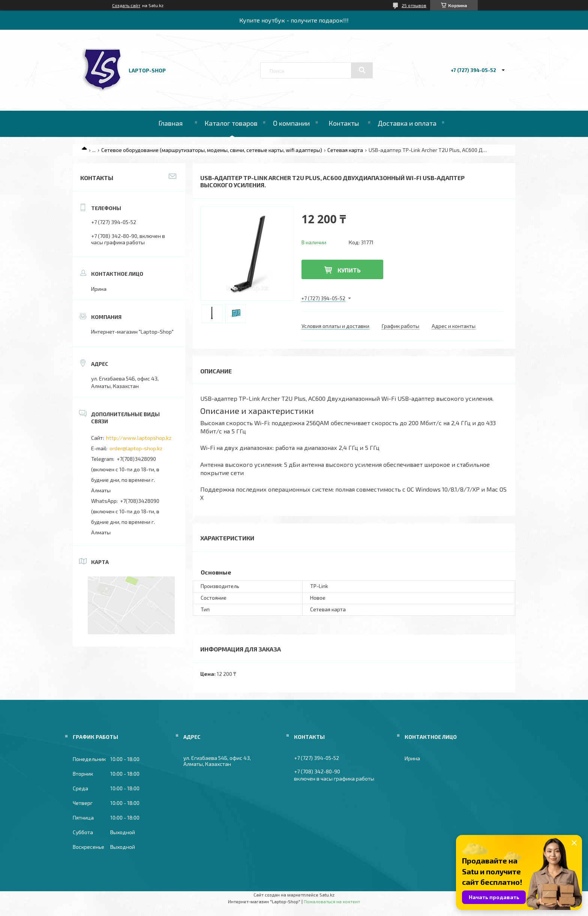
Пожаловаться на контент (332, 901)
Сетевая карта (345, 150)
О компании (291, 123)
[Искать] (362, 70)
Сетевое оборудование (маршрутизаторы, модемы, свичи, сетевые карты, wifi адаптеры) (212, 150)
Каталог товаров (231, 123)
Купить (349, 270)
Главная (170, 123)
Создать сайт (126, 5)
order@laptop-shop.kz (136, 448)
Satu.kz (327, 895)
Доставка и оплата (407, 123)
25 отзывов (414, 5)
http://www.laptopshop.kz (139, 438)
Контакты (344, 123)
